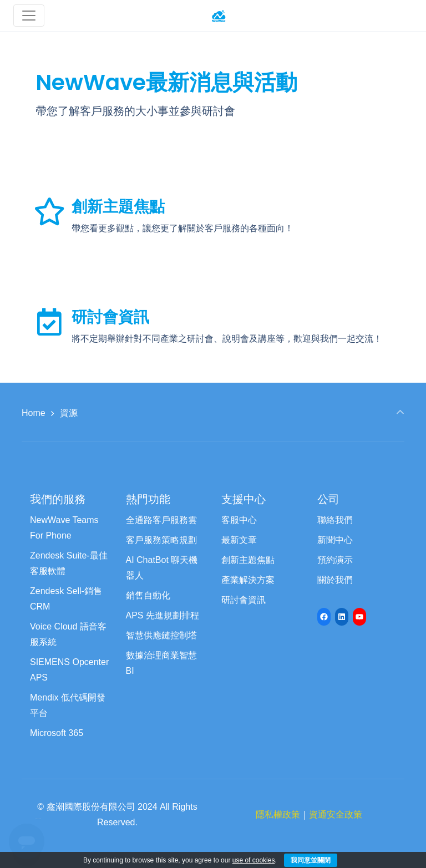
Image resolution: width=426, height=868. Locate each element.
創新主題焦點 (118, 207)
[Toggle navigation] (29, 16)
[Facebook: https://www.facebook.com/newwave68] (324, 617)
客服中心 (239, 520)
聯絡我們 (335, 520)
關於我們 (335, 580)
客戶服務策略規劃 (161, 540)
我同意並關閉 (311, 860)
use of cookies (254, 860)
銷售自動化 (148, 595)
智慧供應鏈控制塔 (161, 635)
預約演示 (335, 560)
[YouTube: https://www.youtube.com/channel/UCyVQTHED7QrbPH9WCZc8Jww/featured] (359, 617)
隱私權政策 (278, 814)
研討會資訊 (110, 317)
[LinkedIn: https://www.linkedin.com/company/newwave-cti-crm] (342, 617)
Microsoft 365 (57, 733)
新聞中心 (335, 540)
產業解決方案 (248, 580)
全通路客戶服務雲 (161, 520)
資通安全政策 (336, 814)
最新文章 (239, 540)
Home (34, 413)
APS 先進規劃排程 (163, 615)
